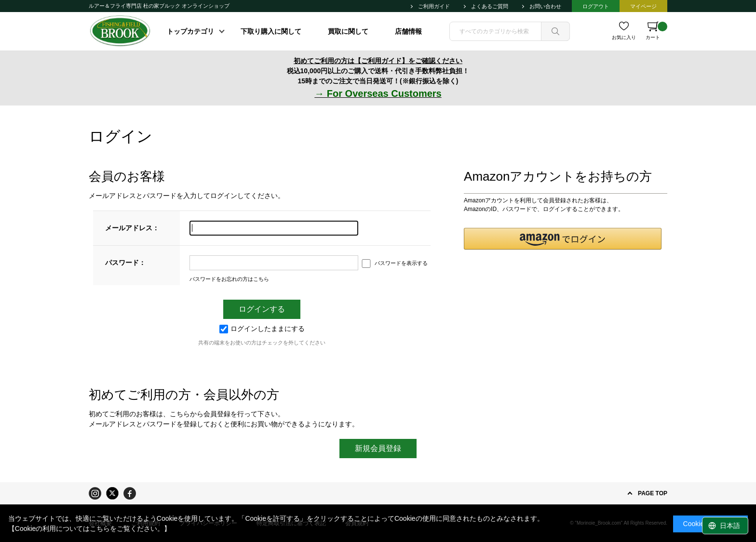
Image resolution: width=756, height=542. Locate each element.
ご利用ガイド (434, 6)
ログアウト (596, 6)
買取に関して (348, 31)
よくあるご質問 (490, 6)
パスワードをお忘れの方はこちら (229, 279)
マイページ (643, 6)
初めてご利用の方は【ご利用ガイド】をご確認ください (378, 61)
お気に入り (624, 37)
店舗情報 (408, 31)
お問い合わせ (545, 6)
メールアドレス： (132, 228)
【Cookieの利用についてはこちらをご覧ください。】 (90, 529)
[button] (563, 239)
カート (656, 31)
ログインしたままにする (262, 329)
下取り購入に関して (271, 31)
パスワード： (125, 263)
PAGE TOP (653, 493)
